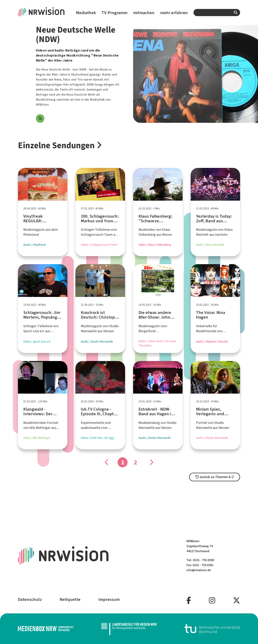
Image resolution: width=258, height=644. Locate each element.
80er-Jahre (59, 74)
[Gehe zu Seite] (151, 462)
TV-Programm (114, 13)
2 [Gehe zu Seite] (136, 462)
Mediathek (86, 13)
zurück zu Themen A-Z (215, 477)
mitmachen (144, 13)
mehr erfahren (174, 13)
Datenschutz (30, 599)
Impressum (109, 599)
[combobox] (217, 13)
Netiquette (70, 599)
